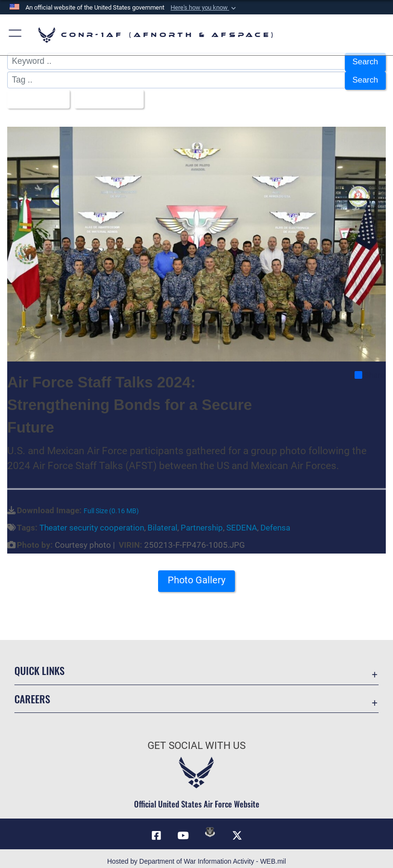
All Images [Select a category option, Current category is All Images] (36, 95)
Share (370, 369)
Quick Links (39, 665)
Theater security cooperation (92, 522)
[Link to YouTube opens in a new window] (183, 830)
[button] (204, 8)
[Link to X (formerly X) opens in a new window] (237, 830)
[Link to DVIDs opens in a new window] (210, 827)
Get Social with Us (196, 740)
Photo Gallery (196, 575)
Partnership (202, 522)
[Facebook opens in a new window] (156, 830)
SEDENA (242, 522)
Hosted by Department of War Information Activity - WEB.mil (196, 856)
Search (365, 61)
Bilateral (162, 522)
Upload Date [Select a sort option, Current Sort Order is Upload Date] (108, 95)
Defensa (275, 522)
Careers (32, 693)
